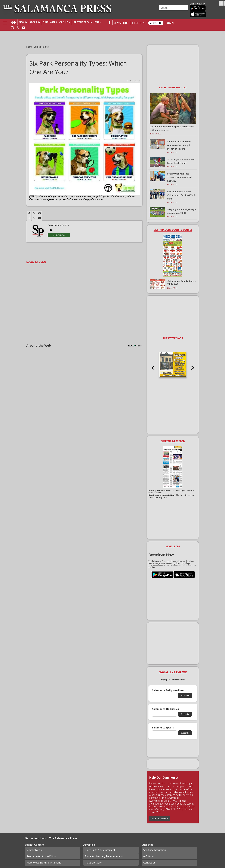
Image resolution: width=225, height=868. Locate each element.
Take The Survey (159, 819)
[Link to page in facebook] (29, 213)
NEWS (22, 22)
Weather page (137, 11)
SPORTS (34, 22)
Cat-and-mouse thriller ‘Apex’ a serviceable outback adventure (172, 128)
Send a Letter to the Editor (41, 856)
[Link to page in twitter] (34, 213)
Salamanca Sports (163, 728)
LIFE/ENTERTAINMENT (86, 22)
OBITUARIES (50, 22)
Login (170, 23)
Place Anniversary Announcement (104, 856)
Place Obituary (93, 863)
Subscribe (156, 23)
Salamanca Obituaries (165, 709)
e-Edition (148, 856)
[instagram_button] (12, 28)
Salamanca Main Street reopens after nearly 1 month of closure (179, 145)
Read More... (156, 134)
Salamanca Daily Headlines (168, 690)
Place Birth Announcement (100, 850)
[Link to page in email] (40, 213)
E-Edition (138, 23)
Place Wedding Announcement (44, 863)
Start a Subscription (155, 850)
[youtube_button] (24, 28)
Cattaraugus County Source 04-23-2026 (181, 282)
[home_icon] (14, 22)
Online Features (41, 47)
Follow (61, 235)
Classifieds (121, 23)
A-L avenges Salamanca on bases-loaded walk (181, 161)
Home (30, 47)
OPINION (65, 22)
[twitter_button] (18, 28)
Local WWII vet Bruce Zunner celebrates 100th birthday (180, 177)
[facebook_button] (110, 22)
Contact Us (149, 863)
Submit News (34, 850)
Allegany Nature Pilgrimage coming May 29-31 (181, 211)
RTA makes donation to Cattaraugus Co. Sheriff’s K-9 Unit (181, 195)
